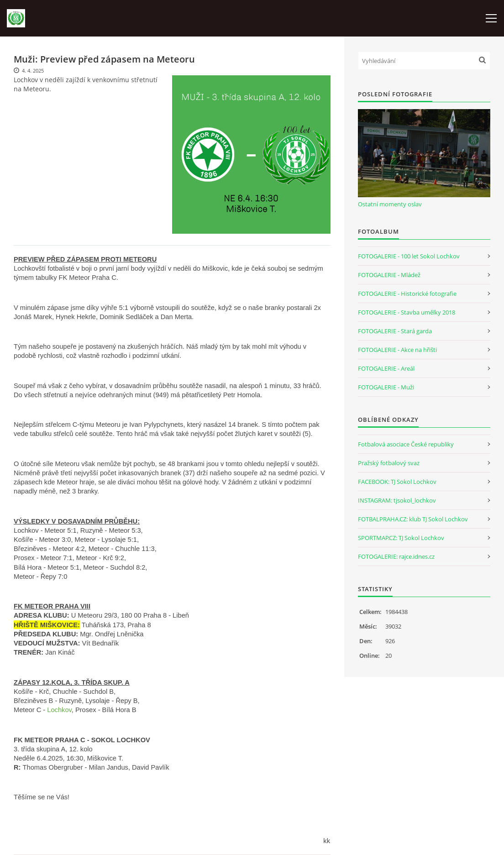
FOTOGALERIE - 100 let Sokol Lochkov (409, 256)
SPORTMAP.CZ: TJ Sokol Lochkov (401, 538)
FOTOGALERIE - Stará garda (395, 331)
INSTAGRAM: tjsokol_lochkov (397, 500)
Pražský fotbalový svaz (389, 463)
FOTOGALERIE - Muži (386, 387)
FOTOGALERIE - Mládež (389, 275)
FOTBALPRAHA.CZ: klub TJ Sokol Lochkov (413, 519)
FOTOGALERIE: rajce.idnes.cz (396, 556)
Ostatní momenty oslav (390, 204)
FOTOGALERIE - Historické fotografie (407, 294)
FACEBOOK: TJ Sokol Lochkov (397, 482)
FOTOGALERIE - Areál (386, 368)
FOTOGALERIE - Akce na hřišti (397, 350)
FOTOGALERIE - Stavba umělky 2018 (407, 312)
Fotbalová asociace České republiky (406, 444)
